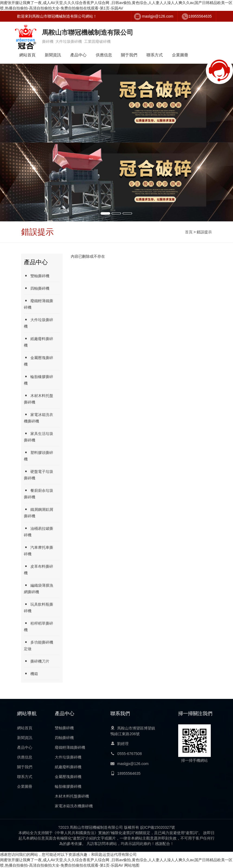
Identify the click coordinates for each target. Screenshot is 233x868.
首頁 (189, 232)
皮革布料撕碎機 (39, 569)
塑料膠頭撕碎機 (39, 456)
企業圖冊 (180, 55)
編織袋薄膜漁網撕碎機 (39, 588)
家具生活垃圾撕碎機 (39, 437)
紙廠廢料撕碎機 (39, 342)
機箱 (31, 674)
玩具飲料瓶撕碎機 (39, 607)
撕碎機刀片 (37, 661)
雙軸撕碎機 (37, 276)
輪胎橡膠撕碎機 (39, 380)
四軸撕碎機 (37, 288)
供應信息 (104, 55)
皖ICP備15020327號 (158, 827)
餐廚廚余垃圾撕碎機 (39, 494)
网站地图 (132, 865)
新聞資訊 (53, 55)
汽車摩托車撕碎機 (39, 551)
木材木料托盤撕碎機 (39, 399)
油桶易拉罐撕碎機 (39, 532)
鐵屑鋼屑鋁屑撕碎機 (39, 513)
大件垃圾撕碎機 (39, 323)
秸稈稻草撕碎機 (39, 626)
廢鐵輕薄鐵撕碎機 (39, 304)
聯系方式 (155, 55)
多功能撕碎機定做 (39, 645)
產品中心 (78, 55)
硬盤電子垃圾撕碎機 (39, 475)
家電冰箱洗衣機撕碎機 (39, 418)
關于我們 (129, 55)
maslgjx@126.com (158, 16)
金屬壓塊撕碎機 (39, 361)
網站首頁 (27, 55)
